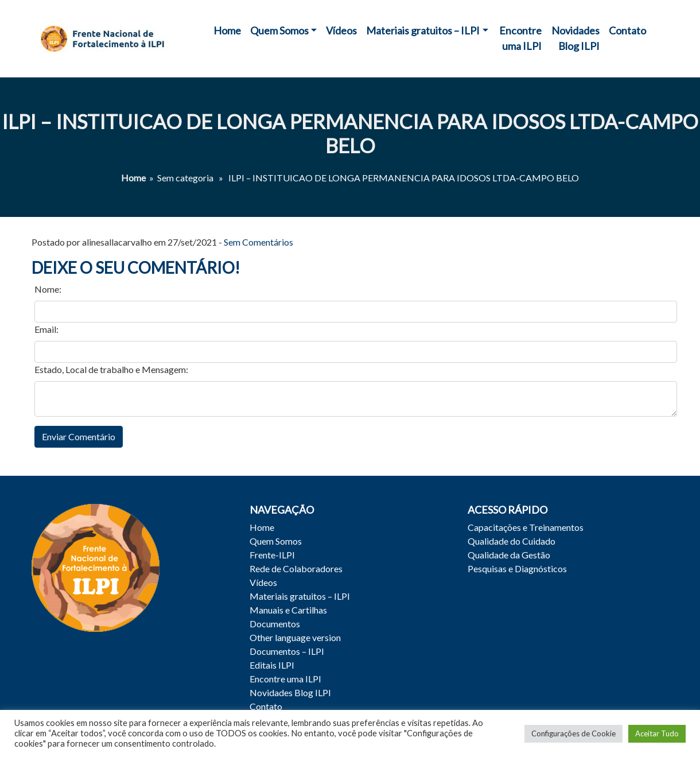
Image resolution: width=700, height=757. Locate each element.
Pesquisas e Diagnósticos (517, 568)
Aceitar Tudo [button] (657, 733)
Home (227, 30)
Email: (46, 329)
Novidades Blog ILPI (575, 38)
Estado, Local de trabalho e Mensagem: (111, 369)
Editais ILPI (272, 665)
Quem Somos (279, 30)
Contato (627, 30)
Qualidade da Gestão (509, 555)
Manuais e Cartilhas (288, 610)
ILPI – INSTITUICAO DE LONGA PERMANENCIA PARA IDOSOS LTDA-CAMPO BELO (350, 133)
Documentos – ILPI (287, 651)
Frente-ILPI (272, 555)
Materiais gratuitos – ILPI (423, 30)
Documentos (275, 624)
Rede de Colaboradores (296, 568)
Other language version (295, 637)
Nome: (48, 289)
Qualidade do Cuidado (512, 541)
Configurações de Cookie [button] (573, 733)
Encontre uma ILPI (520, 38)
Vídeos (341, 30)
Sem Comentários (258, 242)
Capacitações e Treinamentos (526, 527)
